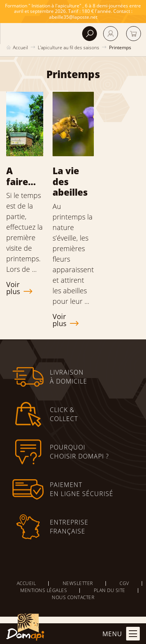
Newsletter (78, 583)
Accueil (20, 47)
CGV (124, 583)
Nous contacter (73, 597)
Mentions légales (44, 590)
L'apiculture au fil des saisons (69, 47)
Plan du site (110, 590)
